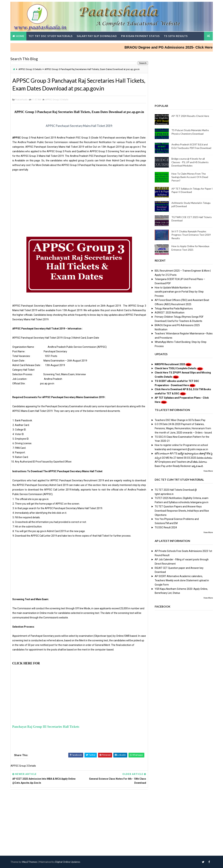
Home (20, 36)
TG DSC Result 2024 (166, 527)
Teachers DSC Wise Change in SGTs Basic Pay (180, 420)
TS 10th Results (176, 36)
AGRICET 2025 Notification (170, 313)
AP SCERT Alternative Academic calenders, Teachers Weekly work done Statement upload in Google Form (182, 580)
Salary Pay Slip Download (97, 36)
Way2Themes (30, 862)
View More (208, 471)
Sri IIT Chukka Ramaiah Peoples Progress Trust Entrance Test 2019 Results (191, 235)
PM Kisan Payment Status (140, 36)
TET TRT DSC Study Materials (51, 36)
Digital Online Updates (68, 862)
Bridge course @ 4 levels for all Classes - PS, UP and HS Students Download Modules (190, 162)
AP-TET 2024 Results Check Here (190, 116)
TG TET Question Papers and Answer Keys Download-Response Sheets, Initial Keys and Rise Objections (182, 511)
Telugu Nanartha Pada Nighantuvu (174, 309)
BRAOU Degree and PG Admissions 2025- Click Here (174, 47)
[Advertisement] (79, 206)
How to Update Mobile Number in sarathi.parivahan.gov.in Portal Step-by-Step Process (179, 292)
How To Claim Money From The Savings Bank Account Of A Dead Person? (190, 177)
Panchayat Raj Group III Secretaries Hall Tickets (46, 727)
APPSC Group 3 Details (30, 69)
